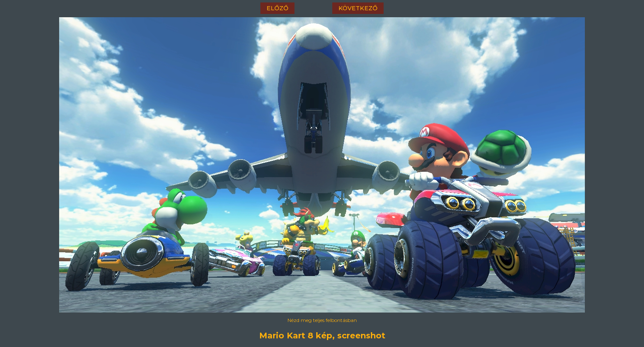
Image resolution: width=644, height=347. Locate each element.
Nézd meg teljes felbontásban (322, 320)
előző (277, 8)
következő (358, 8)
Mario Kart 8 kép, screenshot (322, 336)
